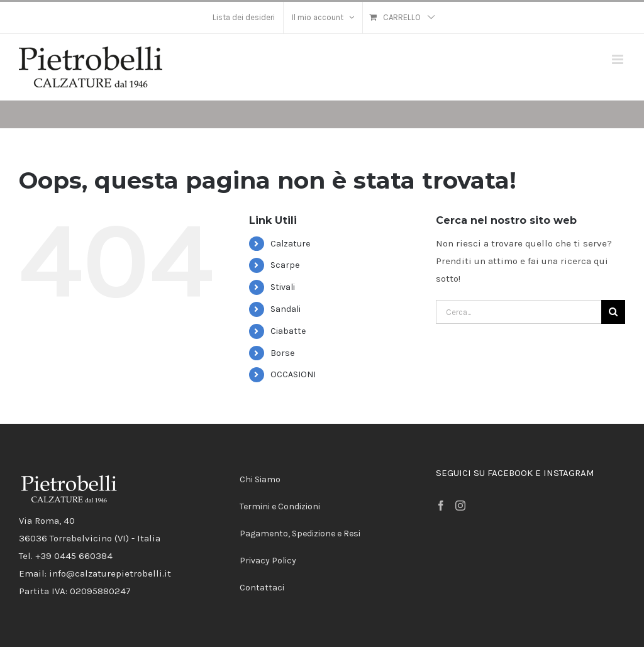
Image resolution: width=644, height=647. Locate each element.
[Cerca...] (519, 312)
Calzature (290, 244)
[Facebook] (441, 506)
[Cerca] (613, 312)
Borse (282, 353)
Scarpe (285, 265)
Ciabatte (288, 331)
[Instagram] (460, 506)
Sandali (286, 309)
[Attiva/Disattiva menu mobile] (619, 59)
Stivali (283, 287)
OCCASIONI (293, 374)
